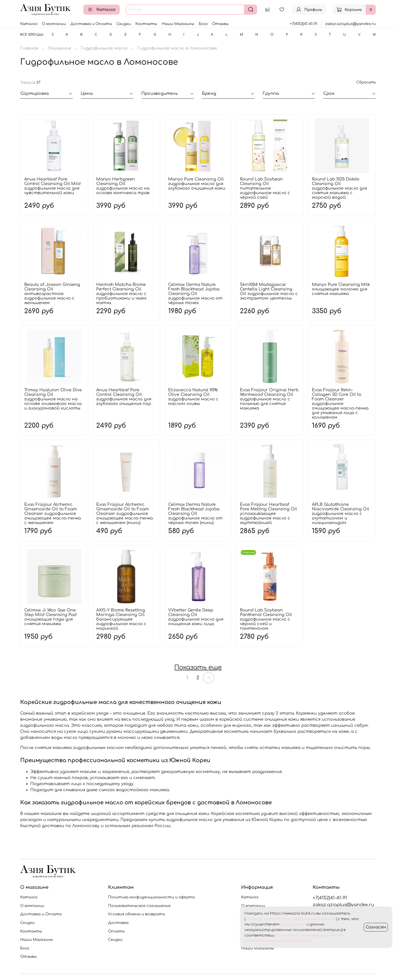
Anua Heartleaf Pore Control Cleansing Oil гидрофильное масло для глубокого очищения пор (124, 397)
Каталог (102, 10)
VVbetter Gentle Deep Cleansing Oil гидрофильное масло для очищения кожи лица (196, 617)
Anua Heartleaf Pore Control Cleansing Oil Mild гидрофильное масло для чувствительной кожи (52, 186)
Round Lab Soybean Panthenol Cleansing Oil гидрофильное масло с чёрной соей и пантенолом (266, 619)
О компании (54, 24)
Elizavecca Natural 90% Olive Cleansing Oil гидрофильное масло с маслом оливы (193, 397)
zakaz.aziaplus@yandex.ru (350, 24)
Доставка (118, 923)
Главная (29, 48)
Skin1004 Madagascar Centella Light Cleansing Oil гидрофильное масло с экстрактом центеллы (269, 291)
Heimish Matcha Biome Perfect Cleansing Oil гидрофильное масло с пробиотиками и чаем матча (121, 294)
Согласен (376, 927)
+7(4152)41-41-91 (304, 24)
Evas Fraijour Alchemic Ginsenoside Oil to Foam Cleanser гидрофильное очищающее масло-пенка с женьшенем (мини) (125, 514)
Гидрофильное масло (104, 48)
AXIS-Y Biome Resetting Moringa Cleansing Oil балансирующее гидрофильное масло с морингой (121, 619)
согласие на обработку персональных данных (291, 919)
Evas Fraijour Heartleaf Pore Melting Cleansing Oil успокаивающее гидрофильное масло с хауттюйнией (268, 514)
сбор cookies (293, 924)
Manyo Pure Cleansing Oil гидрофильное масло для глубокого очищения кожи (197, 184)
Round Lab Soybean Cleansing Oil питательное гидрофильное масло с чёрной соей (265, 188)
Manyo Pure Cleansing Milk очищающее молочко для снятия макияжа (341, 289)
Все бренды (32, 35)
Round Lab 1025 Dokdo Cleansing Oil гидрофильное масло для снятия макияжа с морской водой (339, 188)
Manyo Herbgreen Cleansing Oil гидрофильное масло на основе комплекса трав (123, 186)
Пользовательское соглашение (139, 906)
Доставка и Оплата (91, 24)
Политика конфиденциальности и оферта (151, 897)
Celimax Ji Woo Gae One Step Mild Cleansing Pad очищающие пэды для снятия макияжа (50, 617)
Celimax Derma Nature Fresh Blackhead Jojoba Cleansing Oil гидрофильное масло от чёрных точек (195, 294)
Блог (203, 24)
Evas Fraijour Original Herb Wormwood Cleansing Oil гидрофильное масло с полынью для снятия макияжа (269, 399)
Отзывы (220, 24)
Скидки (124, 24)
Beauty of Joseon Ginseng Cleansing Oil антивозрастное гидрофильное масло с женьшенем (52, 294)
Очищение (59, 48)
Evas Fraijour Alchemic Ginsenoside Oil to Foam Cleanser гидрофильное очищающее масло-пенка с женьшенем (53, 514)
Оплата (116, 931)
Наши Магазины (178, 24)
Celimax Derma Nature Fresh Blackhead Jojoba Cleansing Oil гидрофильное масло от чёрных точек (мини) (195, 514)
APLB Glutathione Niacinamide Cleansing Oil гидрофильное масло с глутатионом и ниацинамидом (341, 514)
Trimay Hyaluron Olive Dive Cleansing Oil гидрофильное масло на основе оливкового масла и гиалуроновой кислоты (53, 399)
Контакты (146, 24)
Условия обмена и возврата (137, 914)
